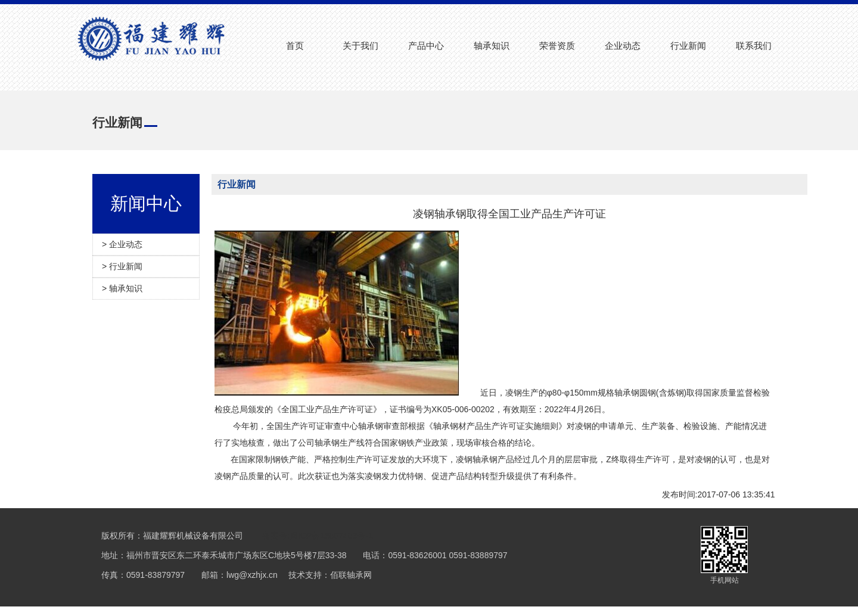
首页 (295, 46)
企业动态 (623, 46)
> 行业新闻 (122, 266)
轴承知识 (492, 46)
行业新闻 (688, 46)
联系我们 (754, 46)
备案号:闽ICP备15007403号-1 (318, 536)
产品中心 (426, 46)
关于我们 (360, 46)
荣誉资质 (557, 46)
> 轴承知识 (122, 288)
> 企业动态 (122, 244)
